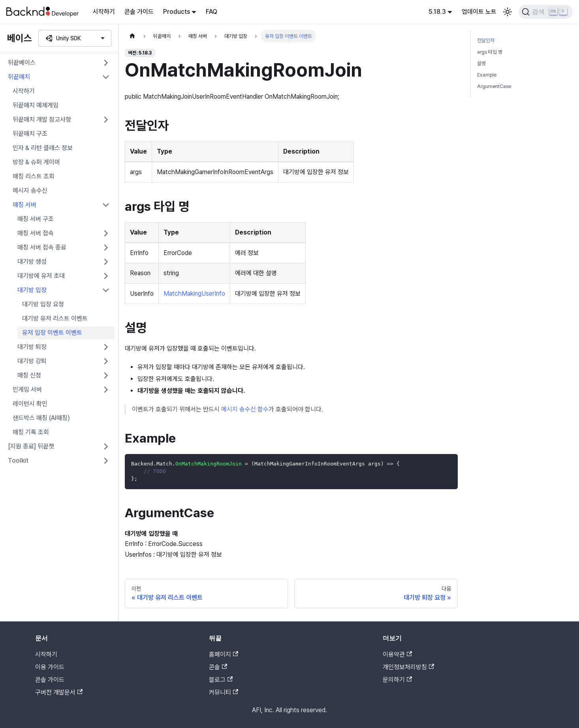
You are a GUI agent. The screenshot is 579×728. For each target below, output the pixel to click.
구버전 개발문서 (59, 692)
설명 (481, 63)
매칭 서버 (24, 205)
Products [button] (177, 12)
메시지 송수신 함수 (245, 409)
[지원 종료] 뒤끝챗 (31, 446)
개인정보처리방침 (408, 667)
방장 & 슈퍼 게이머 (36, 162)
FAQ (211, 12)
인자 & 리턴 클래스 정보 (43, 148)
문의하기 (397, 680)
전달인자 (486, 40)
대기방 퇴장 (32, 347)
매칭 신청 (29, 375)
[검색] (546, 12)
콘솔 (218, 667)
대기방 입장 (32, 290)
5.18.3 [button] (437, 12)
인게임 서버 (27, 389)
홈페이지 (224, 654)
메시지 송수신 (30, 190)
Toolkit (18, 461)
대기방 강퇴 (32, 361)
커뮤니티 (224, 692)
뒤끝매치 (19, 77)
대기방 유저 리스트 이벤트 (55, 318)
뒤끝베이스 (22, 63)
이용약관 (397, 654)
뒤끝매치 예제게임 (36, 105)
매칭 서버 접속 (36, 233)
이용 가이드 (50, 667)
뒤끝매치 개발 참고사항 (42, 119)
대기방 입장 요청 (43, 304)
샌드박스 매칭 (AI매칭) (41, 418)
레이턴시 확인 (30, 404)
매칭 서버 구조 (36, 219)
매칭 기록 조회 (31, 432)
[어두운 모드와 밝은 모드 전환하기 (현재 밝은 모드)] (508, 12)
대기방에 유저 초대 (41, 276)
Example (487, 75)
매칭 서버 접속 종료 (42, 247)
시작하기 (104, 12)
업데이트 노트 (479, 12)
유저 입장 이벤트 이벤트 (52, 333)
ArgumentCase (494, 86)
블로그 (221, 680)
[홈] (132, 36)
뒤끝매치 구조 (30, 134)
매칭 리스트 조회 (34, 176)
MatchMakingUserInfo (194, 294)
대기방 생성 (32, 262)
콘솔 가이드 (139, 12)
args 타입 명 (490, 52)
